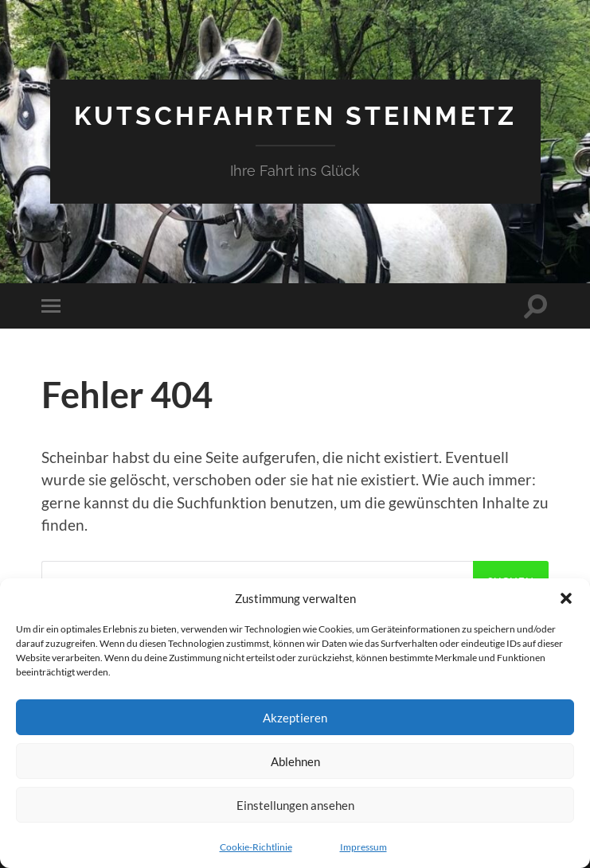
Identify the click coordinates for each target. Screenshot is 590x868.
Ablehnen (295, 761)
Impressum (363, 847)
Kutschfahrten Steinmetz (295, 116)
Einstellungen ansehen (295, 805)
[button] (566, 598)
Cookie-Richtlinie (256, 847)
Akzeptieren (295, 718)
